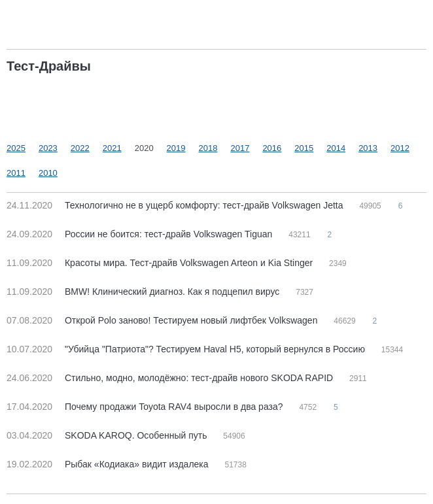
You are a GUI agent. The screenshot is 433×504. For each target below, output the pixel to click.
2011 (16, 173)
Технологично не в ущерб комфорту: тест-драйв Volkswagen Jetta (176, 205)
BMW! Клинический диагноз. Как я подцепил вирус (144, 292)
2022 (80, 148)
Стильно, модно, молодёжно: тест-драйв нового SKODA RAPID (171, 378)
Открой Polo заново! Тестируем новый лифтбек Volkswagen (163, 320)
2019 (176, 148)
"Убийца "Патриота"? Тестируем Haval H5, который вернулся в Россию (187, 349)
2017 (240, 148)
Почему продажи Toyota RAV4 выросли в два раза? (146, 407)
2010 (48, 173)
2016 (272, 148)
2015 (304, 148)
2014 (336, 148)
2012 (400, 148)
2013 (368, 148)
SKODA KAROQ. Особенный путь (108, 435)
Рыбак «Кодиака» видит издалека (109, 464)
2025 (16, 148)
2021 (112, 148)
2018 (208, 148)
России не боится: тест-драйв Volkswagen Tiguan (141, 234)
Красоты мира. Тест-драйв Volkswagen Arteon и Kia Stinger (161, 263)
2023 (48, 148)
